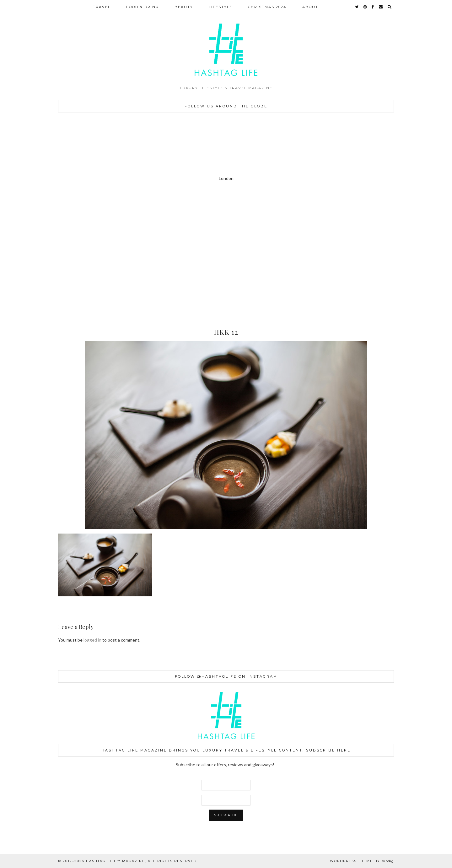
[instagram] (365, 7)
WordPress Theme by (362, 861)
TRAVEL (102, 7)
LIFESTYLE (221, 7)
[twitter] (357, 7)
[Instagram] (28, 226)
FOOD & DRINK (143, 7)
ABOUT (310, 7)
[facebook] (373, 7)
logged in (92, 640)
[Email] (381, 7)
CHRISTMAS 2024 (267, 7)
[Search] (390, 7)
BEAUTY (184, 7)
